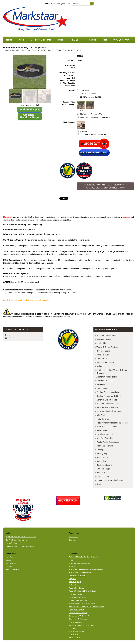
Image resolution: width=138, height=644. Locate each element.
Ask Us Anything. (12, 543)
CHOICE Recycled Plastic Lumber (111, 480)
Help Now (72, 579)
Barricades (101, 461)
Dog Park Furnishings (106, 438)
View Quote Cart (63, 4)
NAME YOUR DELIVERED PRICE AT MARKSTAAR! (87, 607)
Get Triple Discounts (41, 40)
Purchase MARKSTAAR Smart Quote (82, 603)
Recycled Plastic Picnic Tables (109, 411)
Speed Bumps (103, 457)
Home (9, 40)
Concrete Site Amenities (107, 400)
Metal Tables (102, 430)
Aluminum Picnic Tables (107, 377)
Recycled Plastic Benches (108, 404)
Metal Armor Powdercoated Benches (112, 423)
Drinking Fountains (104, 351)
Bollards (100, 366)
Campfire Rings (10, 50)
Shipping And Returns (76, 631)
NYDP (71, 560)
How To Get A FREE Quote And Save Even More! (86, 569)
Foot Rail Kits (102, 359)
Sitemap (9, 566)
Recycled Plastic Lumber (107, 336)
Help (105, 40)
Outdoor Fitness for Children (109, 396)
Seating (100, 484)
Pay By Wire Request (76, 610)
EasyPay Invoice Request (78, 613)
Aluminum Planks (104, 339)
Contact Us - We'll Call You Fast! (80, 616)
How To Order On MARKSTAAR (80, 572)
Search (8, 560)
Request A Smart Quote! (77, 597)
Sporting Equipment (105, 446)
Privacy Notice (74, 635)
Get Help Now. (50, 4)
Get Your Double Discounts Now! (17, 540)
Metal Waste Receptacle (107, 427)
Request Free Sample (76, 588)
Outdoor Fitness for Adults (108, 392)
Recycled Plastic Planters (107, 407)
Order (60, 40)
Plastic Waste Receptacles (108, 442)
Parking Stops (102, 453)
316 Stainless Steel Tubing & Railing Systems (112, 372)
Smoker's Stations (104, 465)
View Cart (9, 557)
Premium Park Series (106, 362)
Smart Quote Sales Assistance (79, 563)
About (21, 40)
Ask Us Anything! (75, 582)
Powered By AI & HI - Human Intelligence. (20, 546)
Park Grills (101, 473)
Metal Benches (103, 419)
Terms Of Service (75, 638)
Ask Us (93, 40)
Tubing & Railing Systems (107, 347)
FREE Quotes (76, 40)
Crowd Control (103, 476)
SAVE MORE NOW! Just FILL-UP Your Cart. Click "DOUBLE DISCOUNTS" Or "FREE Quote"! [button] (105, 186)
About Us (72, 566)
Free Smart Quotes (76, 622)
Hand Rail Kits (103, 355)
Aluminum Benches (105, 381)
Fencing (100, 450)
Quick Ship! (101, 343)
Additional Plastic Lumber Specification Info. (84, 557)
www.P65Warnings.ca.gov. (59, 317)
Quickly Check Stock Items (78, 600)
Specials (72, 540)
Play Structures (103, 388)
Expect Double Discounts (78, 576)
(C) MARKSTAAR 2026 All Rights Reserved (21, 537)
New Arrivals (73, 537)
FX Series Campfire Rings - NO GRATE (32, 50)
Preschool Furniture (105, 434)
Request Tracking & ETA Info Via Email (82, 591)
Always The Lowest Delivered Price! (81, 625)
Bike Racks (101, 415)
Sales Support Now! (76, 594)
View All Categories (12, 569)
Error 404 (72, 628)
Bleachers (101, 384)
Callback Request (75, 585)
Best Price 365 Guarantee (78, 619)
